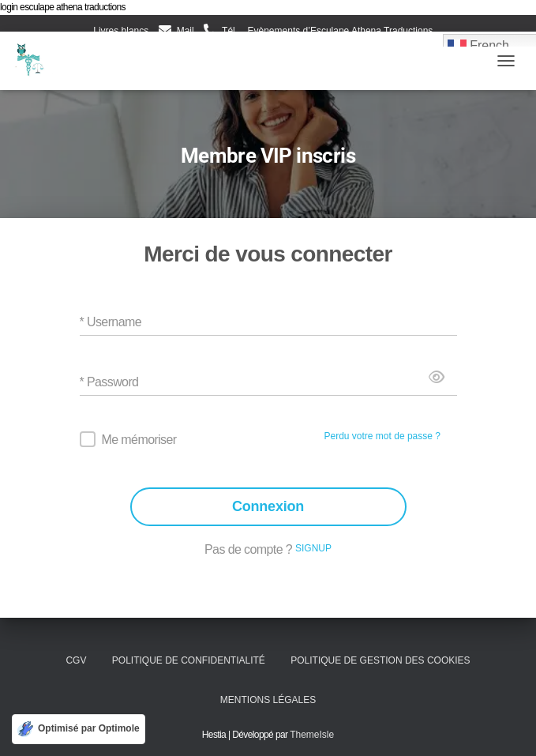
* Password (109, 382)
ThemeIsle (312, 735)
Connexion (268, 507)
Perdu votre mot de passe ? (382, 436)
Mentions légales (268, 700)
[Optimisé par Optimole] (79, 729)
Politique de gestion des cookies (380, 660)
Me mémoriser (139, 440)
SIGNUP (313, 548)
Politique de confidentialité (189, 660)
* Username (111, 322)
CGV (76, 660)
